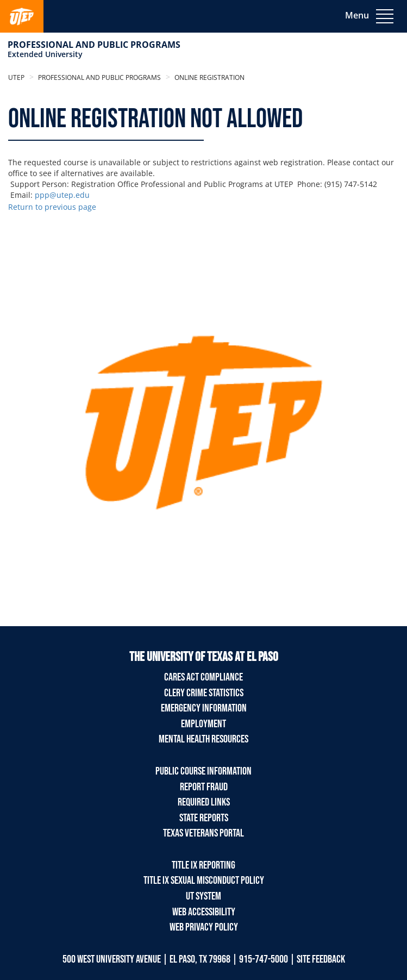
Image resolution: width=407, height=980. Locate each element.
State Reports (204, 818)
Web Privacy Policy (204, 927)
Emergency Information (204, 708)
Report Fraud (204, 787)
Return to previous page (52, 207)
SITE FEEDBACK (321, 959)
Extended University (45, 54)
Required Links (204, 802)
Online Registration (209, 77)
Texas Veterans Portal (203, 833)
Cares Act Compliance (203, 677)
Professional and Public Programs (94, 45)
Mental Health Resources (203, 739)
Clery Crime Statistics (204, 693)
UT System (203, 896)
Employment (203, 724)
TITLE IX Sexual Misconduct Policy (204, 881)
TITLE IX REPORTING (203, 865)
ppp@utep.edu (62, 195)
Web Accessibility (204, 912)
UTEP (16, 77)
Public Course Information (203, 771)
